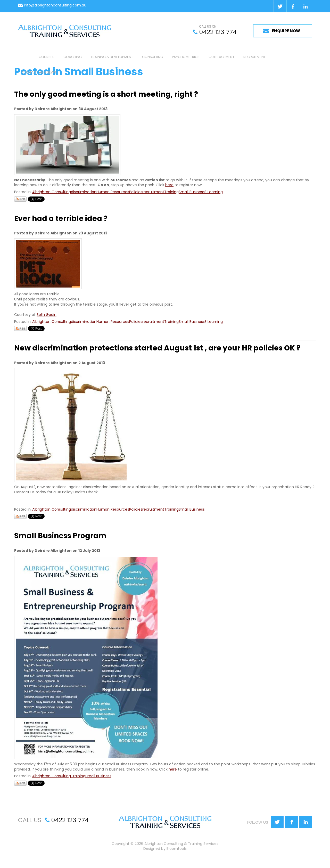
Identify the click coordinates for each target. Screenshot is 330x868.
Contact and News (39, 72)
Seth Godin (47, 315)
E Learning (214, 192)
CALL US (30, 820)
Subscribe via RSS (20, 199)
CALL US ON (208, 27)
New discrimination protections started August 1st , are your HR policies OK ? (157, 348)
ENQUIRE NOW (286, 31)
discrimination (84, 192)
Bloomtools (177, 850)
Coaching (73, 57)
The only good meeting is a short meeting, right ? (106, 94)
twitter (280, 6)
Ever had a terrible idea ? (61, 219)
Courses (47, 57)
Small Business (192, 192)
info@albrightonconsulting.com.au (55, 5)
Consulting (152, 57)
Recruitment (254, 57)
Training (171, 192)
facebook (293, 6)
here (169, 185)
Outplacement (221, 57)
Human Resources (113, 192)
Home (26, 57)
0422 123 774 (218, 32)
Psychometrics (186, 57)
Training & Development (112, 57)
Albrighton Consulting (52, 192)
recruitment (153, 192)
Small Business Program (60, 536)
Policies (136, 192)
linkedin (306, 6)
